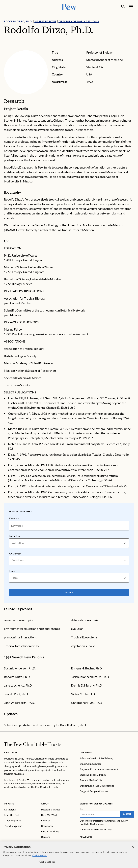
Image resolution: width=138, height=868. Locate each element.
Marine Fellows (45, 21)
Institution (14, 536)
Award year (15, 554)
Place (12, 571)
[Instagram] (87, 843)
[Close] (133, 849)
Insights (9, 804)
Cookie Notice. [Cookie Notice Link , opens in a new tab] (40, 858)
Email (82, 809)
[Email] (100, 814)
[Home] (33, 744)
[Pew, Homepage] (69, 7)
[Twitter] (97, 843)
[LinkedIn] (92, 843)
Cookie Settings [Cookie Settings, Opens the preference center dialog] (47, 864)
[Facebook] (82, 843)
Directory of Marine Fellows (79, 21)
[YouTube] (102, 843)
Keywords (14, 518)
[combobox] (12, 543)
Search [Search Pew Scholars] (69, 593)
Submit (127, 814)
